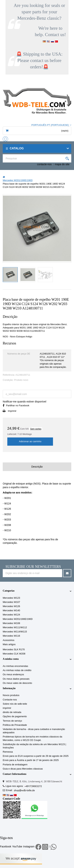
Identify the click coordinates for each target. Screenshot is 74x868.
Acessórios (9, 640)
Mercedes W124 (11, 615)
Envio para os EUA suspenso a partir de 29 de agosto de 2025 (36, 756)
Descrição (37, 467)
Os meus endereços (13, 674)
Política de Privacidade (15, 725)
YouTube (17, 846)
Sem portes (36, 429)
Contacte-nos (10, 700)
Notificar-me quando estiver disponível (24, 402)
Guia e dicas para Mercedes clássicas (23, 769)
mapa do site (62, 164)
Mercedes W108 (11, 623)
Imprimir (12, 411)
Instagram (29, 846)
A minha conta (11, 659)
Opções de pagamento (15, 716)
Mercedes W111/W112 (15, 627)
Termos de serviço (12, 721)
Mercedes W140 (11, 610)
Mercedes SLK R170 (14, 649)
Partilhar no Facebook (18, 405)
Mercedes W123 (11, 598)
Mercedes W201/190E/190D (18, 619)
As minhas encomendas (15, 666)
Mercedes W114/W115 (15, 632)
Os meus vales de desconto (17, 683)
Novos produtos (11, 695)
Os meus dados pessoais (16, 679)
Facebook (6, 846)
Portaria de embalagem (15, 765)
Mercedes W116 (11, 636)
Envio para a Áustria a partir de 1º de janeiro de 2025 (31, 760)
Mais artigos (9, 644)
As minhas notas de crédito (17, 670)
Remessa (8, 752)
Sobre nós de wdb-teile (15, 704)
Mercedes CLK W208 (14, 654)
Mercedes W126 (11, 606)
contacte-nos (44, 164)
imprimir (7, 708)
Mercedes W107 (11, 602)
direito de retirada (12, 712)
